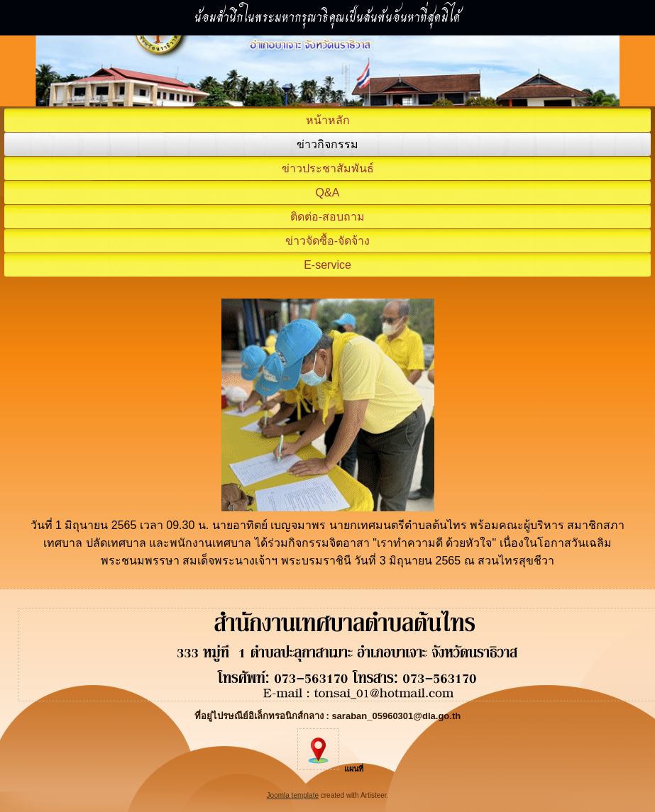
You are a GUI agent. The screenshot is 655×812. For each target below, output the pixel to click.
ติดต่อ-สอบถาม (327, 217)
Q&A (328, 193)
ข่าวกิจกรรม (327, 144)
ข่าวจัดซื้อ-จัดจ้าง (327, 241)
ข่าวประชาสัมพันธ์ (328, 168)
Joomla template (293, 795)
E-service (327, 265)
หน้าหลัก (328, 120)
